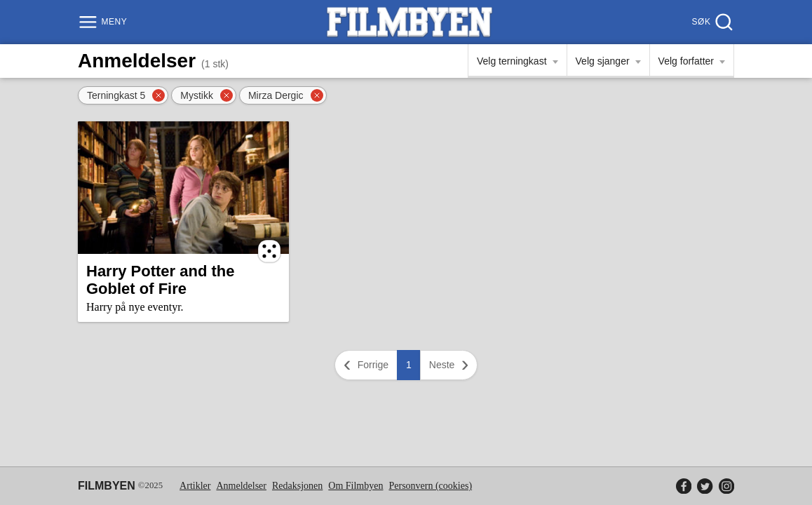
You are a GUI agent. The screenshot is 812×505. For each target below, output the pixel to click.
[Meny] (104, 22)
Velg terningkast (512, 61)
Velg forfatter (686, 61)
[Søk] (711, 22)
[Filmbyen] (410, 22)
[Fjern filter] (158, 95)
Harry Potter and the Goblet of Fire (161, 280)
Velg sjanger (603, 61)
